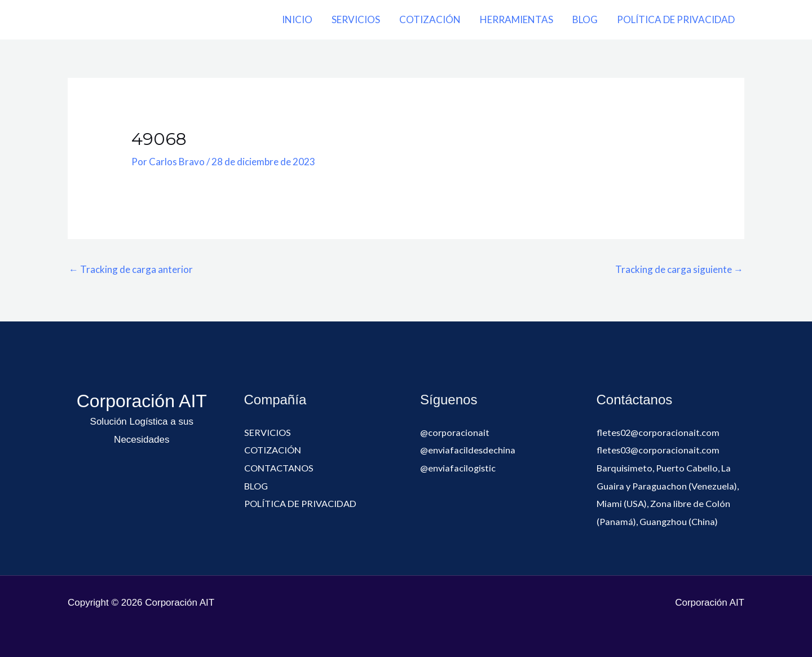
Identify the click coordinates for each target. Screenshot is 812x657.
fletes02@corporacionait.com (660, 432)
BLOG (585, 19)
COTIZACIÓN (430, 19)
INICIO (297, 19)
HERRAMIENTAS (517, 19)
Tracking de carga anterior (131, 269)
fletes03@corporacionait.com (660, 450)
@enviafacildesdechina (469, 450)
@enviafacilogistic (459, 468)
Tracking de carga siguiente (679, 269)
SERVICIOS (356, 19)
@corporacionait (456, 432)
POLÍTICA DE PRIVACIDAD (676, 19)
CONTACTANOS (282, 468)
